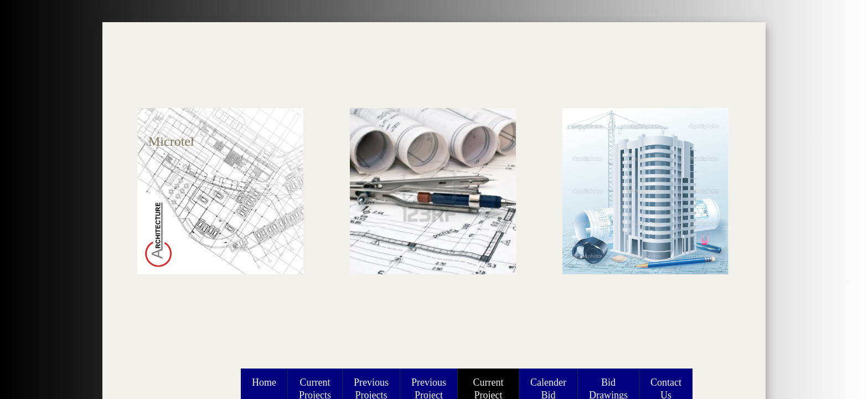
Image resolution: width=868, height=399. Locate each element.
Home (264, 382)
